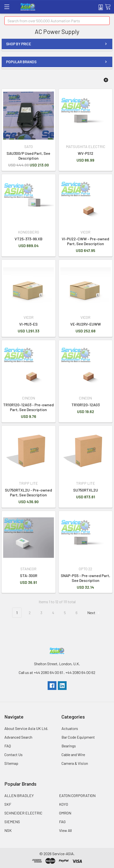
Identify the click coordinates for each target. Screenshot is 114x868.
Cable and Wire (73, 755)
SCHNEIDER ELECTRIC (23, 813)
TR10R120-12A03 (86, 405)
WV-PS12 (86, 153)
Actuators (70, 728)
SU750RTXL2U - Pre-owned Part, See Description (28, 492)
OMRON (65, 813)
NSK (8, 830)
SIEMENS (12, 822)
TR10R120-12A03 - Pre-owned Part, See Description (28, 407)
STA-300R (29, 575)
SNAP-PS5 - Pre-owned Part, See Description (85, 578)
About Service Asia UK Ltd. (26, 728)
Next (94, 613)
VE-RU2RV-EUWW (86, 324)
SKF (8, 804)
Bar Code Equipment (78, 737)
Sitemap (11, 763)
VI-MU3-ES (28, 324)
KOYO (64, 804)
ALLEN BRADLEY (19, 795)
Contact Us (13, 755)
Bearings (69, 746)
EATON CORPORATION (77, 795)
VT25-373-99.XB (29, 239)
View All (65, 830)
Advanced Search (18, 737)
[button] (106, 80)
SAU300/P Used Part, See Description (28, 156)
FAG (62, 822)
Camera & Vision (75, 763)
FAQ (8, 746)
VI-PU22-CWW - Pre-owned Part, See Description (85, 241)
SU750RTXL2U (86, 490)
